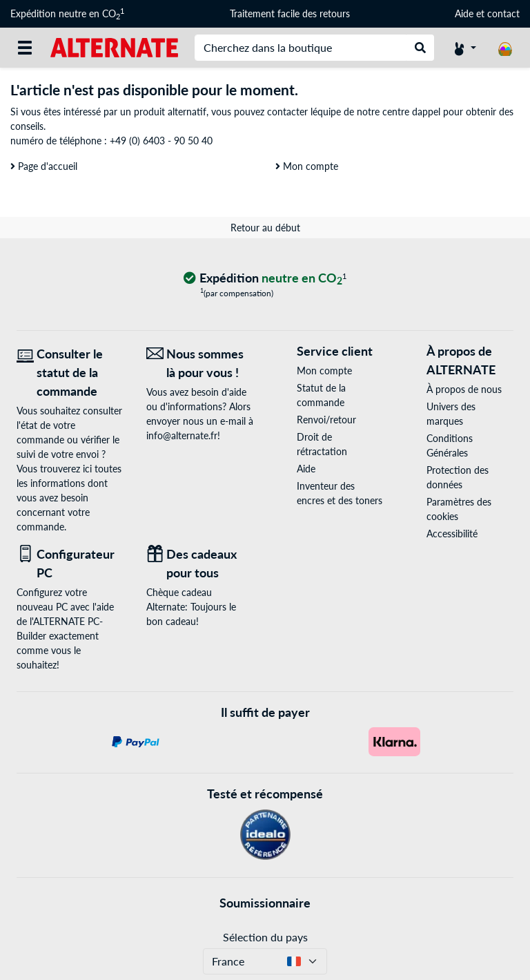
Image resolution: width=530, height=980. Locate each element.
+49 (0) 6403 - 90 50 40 (161, 141)
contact (503, 13)
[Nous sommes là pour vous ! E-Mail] (201, 363)
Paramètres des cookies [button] (459, 509)
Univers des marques (451, 414)
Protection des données (458, 477)
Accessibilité (452, 534)
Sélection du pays (265, 937)
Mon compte (307, 166)
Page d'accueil (44, 166)
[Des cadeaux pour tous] (201, 564)
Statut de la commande (321, 395)
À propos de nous (464, 389)
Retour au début (265, 228)
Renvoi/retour (326, 420)
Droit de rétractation (322, 444)
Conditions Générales (450, 445)
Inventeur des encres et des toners (340, 493)
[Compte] (465, 48)
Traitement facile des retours (290, 13)
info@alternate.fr (182, 435)
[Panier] (505, 48)
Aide (464, 13)
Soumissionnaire (265, 903)
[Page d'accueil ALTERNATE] (114, 47)
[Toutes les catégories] (25, 48)
